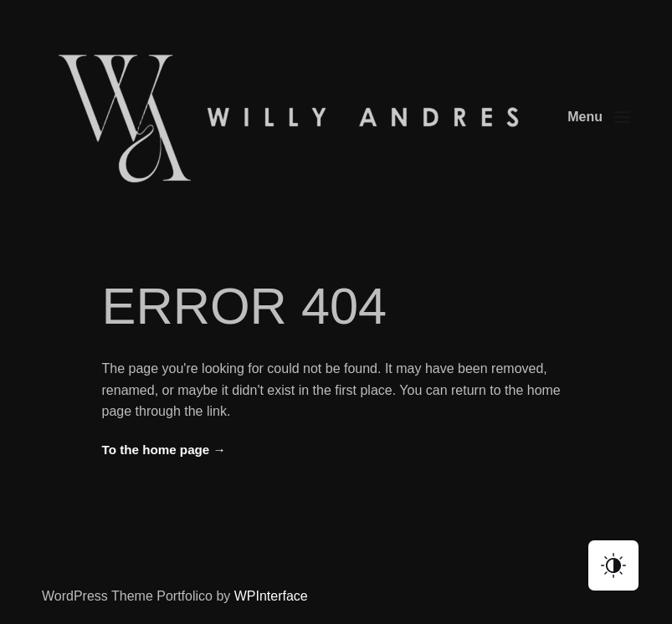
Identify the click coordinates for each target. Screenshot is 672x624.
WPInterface (271, 596)
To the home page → (164, 450)
